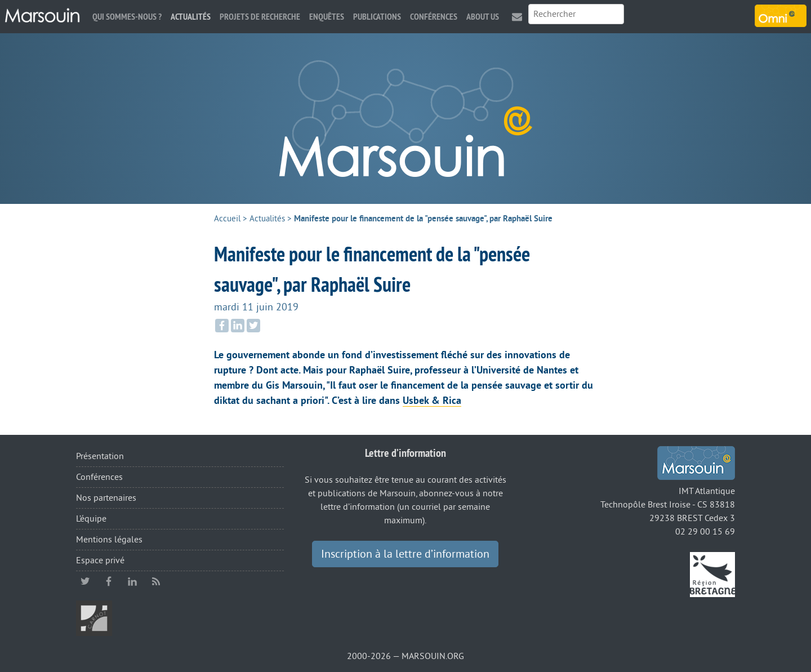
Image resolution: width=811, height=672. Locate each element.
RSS (156, 581)
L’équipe (91, 519)
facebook (109, 581)
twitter (85, 581)
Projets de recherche (260, 17)
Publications (377, 17)
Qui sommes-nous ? (127, 17)
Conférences (434, 17)
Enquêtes (327, 17)
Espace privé (100, 560)
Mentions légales (109, 540)
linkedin (132, 581)
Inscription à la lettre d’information (405, 554)
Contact (517, 17)
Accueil (227, 219)
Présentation (100, 456)
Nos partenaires (106, 498)
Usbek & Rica (432, 400)
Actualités (191, 17)
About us (483, 17)
